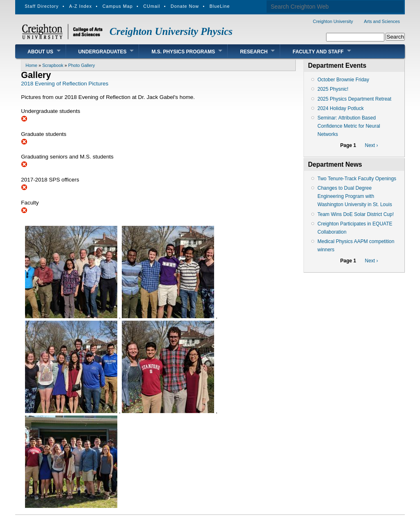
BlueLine (220, 6)
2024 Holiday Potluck (341, 108)
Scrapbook (53, 65)
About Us (40, 52)
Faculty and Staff (318, 52)
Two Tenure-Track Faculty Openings (357, 179)
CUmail (152, 6)
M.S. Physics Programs (183, 52)
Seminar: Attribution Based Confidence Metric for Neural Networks (349, 126)
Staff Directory (42, 6)
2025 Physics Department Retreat (354, 99)
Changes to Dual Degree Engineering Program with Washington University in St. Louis (355, 196)
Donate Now (185, 6)
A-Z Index (81, 6)
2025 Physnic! (333, 89)
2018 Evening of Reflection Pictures (65, 84)
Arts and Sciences (382, 21)
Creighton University (333, 21)
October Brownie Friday (343, 80)
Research (254, 52)
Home (31, 65)
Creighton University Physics (171, 31)
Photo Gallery (81, 65)
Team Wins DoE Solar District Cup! (356, 214)
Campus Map (118, 6)
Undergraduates (103, 52)
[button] (72, 316)
